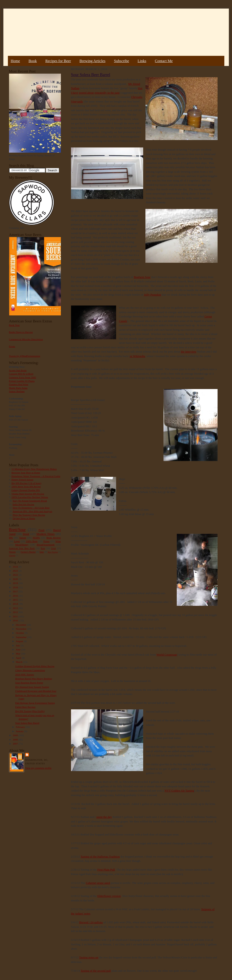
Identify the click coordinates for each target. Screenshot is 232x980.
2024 (16, 567)
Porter (46, 541)
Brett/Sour (17, 530)
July (18, 645)
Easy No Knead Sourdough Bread (30, 501)
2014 (16, 604)
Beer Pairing (53, 552)
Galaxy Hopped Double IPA (26, 490)
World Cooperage (167, 655)
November (21, 629)
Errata (12, 346)
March (19, 662)
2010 (16, 620)
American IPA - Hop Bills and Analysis (32, 511)
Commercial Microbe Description (26, 339)
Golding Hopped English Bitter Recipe (35, 666)
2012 (16, 612)
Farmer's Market (28, 552)
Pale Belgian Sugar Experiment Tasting (35, 703)
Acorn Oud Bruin (18, 370)
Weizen (12, 552)
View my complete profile (38, 768)
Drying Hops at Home (24, 518)
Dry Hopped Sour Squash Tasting (32, 687)
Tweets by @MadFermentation (25, 356)
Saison (23, 538)
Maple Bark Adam (18, 388)
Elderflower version (109, 896)
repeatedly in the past (107, 93)
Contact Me (164, 61)
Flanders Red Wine (19, 384)
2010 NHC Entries (24, 674)
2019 (16, 583)
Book (33, 61)
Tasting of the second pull (96, 971)
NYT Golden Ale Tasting (179, 791)
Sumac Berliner (17, 391)
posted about (86, 93)
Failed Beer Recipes (25, 707)
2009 (16, 735)
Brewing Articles (93, 61)
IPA (11, 538)
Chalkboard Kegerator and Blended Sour (36, 691)
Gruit (54, 548)
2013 (16, 608)
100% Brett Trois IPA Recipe (26, 487)
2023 (16, 571)
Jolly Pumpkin (153, 295)
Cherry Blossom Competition (30, 670)
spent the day (104, 817)
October (20, 633)
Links (142, 61)
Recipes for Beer (58, 61)
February (21, 727)
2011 (16, 616)
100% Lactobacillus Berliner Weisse (30, 497)
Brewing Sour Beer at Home (26, 473)
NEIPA (36, 538)
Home (15, 61)
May (18, 654)
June (18, 650)
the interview (188, 352)
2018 (16, 587)
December (21, 625)
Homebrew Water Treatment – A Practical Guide (36, 476)
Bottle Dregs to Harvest (21, 332)
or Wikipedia (137, 356)
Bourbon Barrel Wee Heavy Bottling (33, 679)
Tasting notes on (89, 957)
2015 (16, 600)
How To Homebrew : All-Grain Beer (31, 508)
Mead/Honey (22, 545)
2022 (16, 575)
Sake (42, 552)
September (22, 637)
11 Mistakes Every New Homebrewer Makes (34, 469)
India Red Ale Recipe (23, 504)
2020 (16, 579)
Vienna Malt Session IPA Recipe (28, 494)
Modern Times (46, 534)
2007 (16, 744)
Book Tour (14, 325)
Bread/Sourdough (46, 545)
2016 (16, 596)
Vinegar (12, 555)
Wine (58, 541)
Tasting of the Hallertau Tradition (100, 857)
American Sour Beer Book (22, 548)
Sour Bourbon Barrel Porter (29, 683)
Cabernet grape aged (98, 883)
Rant (43, 548)
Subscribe (122, 61)
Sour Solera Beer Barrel (27, 723)
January (20, 731)
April (19, 658)
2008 (16, 740)
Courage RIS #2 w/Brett (21, 374)
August (20, 641)
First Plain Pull (106, 870)
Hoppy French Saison (22, 480)
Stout (26, 534)
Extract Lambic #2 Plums (22, 381)
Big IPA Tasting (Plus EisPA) (30, 711)
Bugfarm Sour (142, 277)
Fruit (41, 530)
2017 (16, 591)
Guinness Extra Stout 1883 (23, 377)
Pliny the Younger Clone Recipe (29, 515)
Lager (17, 541)
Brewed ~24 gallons (91, 922)
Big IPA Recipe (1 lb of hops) (26, 483)
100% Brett (32, 541)
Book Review (54, 538)
